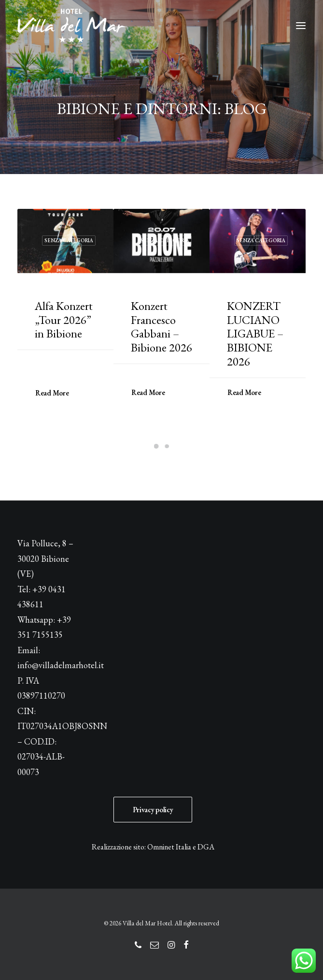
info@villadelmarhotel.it (61, 665)
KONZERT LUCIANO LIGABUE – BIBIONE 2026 (255, 334)
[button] (301, 26)
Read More (52, 392)
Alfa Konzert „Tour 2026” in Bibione (64, 320)
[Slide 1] (156, 446)
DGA (206, 847)
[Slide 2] (167, 446)
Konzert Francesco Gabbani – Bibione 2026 (161, 327)
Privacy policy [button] (153, 810)
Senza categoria (69, 240)
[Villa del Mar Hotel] (71, 26)
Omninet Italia (169, 847)
